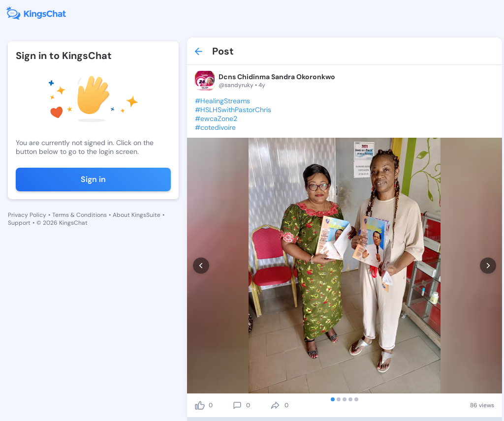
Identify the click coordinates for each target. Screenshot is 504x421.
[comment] (237, 405)
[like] (200, 405)
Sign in (93, 179)
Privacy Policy (27, 215)
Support (19, 223)
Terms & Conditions (79, 215)
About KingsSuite (137, 215)
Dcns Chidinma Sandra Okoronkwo (277, 77)
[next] (488, 266)
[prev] (201, 266)
